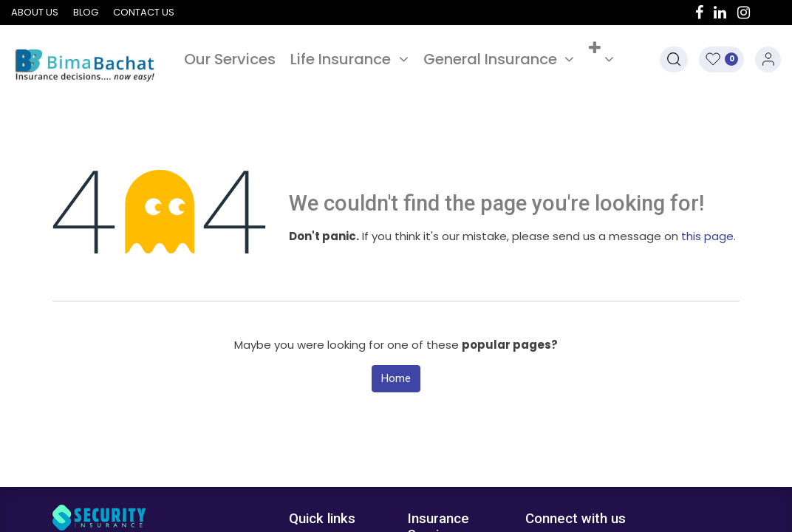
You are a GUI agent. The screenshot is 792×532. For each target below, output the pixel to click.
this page (707, 236)
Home (396, 378)
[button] (601, 59)
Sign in (768, 59)
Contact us (144, 12)
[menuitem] (230, 59)
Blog (86, 12)
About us (35, 12)
